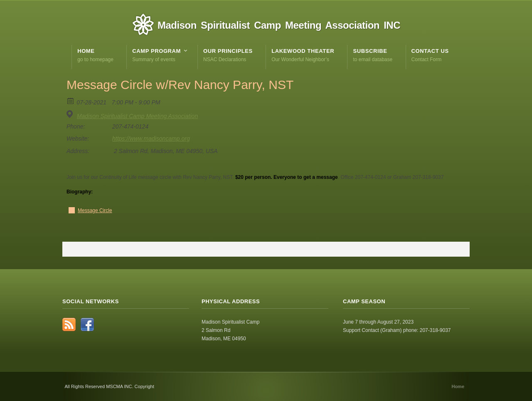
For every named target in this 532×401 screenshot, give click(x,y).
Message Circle (95, 210)
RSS (69, 324)
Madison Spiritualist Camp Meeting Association (137, 116)
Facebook (87, 324)
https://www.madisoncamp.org (151, 139)
